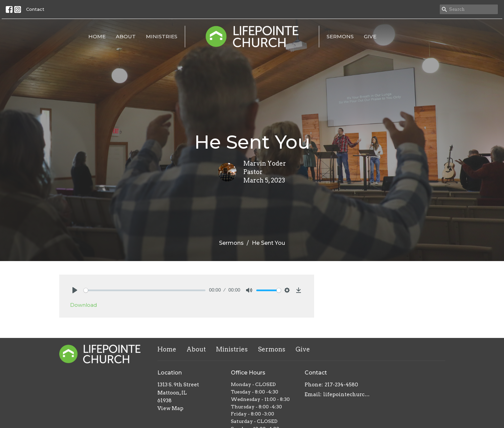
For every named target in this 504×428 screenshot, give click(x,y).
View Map (170, 408)
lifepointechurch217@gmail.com (347, 394)
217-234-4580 (341, 385)
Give (370, 36)
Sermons (340, 36)
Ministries (162, 36)
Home (97, 36)
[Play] (75, 290)
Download (83, 305)
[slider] (145, 290)
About (126, 36)
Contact (35, 9)
